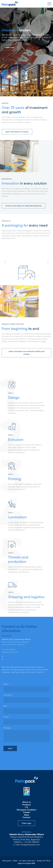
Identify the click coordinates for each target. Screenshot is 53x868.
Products (27, 805)
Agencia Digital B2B (26, 863)
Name (6, 684)
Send (10, 748)
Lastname (8, 695)
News (26, 815)
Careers (27, 812)
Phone (6, 717)
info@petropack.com (10, 652)
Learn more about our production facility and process (27, 353)
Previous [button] (3, 59)
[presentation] (21, 757)
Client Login (26, 823)
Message (7, 728)
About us (27, 802)
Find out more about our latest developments (24, 206)
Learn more (10, 48)
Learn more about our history (17, 132)
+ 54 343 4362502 (8, 650)
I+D (27, 807)
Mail (6, 706)
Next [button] (50, 59)
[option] (26, 36)
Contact (26, 817)
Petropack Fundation (26, 810)
